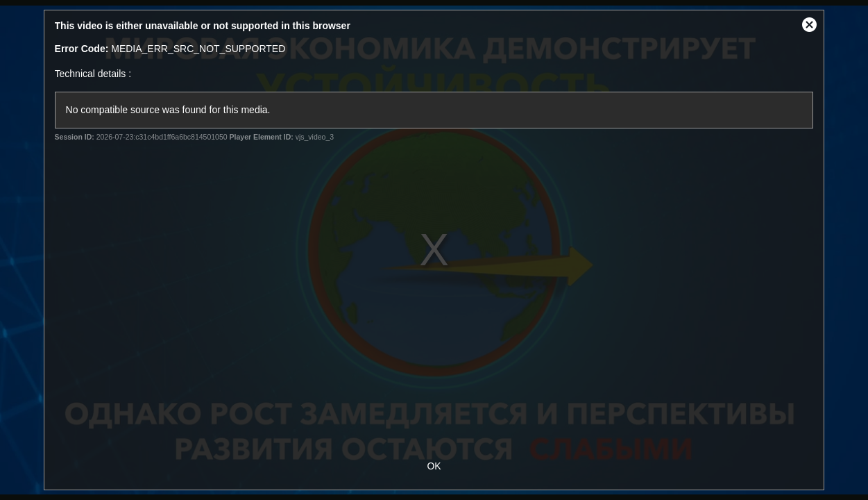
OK (434, 466)
